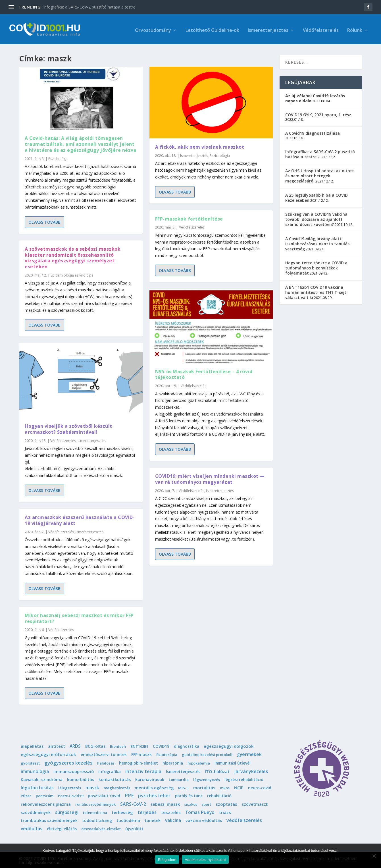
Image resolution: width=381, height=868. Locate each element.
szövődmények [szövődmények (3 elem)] (36, 811)
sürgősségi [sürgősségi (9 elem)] (67, 811)
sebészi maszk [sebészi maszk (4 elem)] (165, 803)
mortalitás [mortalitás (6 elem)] (204, 786)
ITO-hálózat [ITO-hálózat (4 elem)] (217, 770)
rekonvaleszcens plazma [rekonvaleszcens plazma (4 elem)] (46, 803)
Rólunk (355, 29)
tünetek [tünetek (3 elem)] (153, 820)
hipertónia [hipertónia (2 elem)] (173, 762)
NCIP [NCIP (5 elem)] (239, 786)
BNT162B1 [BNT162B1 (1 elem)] (139, 746)
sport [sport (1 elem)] (206, 803)
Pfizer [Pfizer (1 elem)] (26, 795)
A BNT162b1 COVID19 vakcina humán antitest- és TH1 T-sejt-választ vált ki (317, 291)
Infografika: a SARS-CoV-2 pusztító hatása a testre (89, 7)
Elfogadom (167, 860)
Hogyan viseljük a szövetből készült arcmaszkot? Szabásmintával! (68, 428)
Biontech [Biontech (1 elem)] (118, 746)
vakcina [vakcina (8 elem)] (173, 819)
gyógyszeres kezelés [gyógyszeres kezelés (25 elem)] (68, 762)
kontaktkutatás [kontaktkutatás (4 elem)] (115, 778)
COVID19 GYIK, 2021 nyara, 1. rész (318, 114)
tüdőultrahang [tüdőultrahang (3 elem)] (97, 820)
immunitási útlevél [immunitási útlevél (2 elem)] (233, 762)
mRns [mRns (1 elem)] (225, 787)
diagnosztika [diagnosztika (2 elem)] (187, 745)
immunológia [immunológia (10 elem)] (35, 770)
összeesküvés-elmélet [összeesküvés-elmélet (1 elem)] (101, 828)
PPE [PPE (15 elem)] (129, 795)
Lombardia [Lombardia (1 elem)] (179, 778)
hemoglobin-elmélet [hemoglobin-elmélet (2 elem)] (139, 762)
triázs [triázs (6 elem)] (225, 811)
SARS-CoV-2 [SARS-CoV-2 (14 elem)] (133, 803)
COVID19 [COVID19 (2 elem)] (161, 745)
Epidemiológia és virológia (72, 274)
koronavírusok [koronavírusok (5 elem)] (150, 778)
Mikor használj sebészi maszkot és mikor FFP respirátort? (79, 617)
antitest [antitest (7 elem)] (57, 745)
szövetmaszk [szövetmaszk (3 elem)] (255, 803)
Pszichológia (58, 158)
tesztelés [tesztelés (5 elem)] (171, 811)
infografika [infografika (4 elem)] (110, 770)
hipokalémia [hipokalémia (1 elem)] (199, 762)
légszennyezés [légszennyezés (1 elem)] (207, 778)
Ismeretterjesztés (268, 29)
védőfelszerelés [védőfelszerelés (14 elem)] (244, 819)
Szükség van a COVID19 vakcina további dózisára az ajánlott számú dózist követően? (316, 218)
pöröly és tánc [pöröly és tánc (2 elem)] (189, 795)
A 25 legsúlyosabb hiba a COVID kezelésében (317, 197)
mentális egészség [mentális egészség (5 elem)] (154, 786)
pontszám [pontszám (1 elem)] (45, 795)
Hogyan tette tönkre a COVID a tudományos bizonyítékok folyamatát (316, 267)
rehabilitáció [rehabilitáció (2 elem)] (219, 795)
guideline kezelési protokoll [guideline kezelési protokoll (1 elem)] (207, 753)
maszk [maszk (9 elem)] (92, 786)
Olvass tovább (44, 221)
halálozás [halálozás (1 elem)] (106, 762)
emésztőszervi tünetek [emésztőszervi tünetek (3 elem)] (104, 753)
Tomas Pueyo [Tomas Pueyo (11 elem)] (200, 811)
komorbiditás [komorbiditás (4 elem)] (81, 778)
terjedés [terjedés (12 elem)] (147, 811)
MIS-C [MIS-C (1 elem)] (183, 787)
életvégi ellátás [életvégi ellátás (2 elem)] (62, 828)
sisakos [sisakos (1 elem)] (191, 803)
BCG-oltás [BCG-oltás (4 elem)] (95, 745)
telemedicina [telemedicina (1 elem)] (95, 811)
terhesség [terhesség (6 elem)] (122, 811)
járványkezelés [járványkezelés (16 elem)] (251, 770)
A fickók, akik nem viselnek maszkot (200, 146)
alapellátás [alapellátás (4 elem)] (32, 745)
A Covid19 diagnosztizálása (313, 132)
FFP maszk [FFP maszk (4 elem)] (141, 753)
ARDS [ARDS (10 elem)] (75, 745)
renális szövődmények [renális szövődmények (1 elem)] (95, 803)
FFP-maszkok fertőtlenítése (189, 218)
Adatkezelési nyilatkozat (205, 860)
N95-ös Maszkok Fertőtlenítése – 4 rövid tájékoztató (204, 373)
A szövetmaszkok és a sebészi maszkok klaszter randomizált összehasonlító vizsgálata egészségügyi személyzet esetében (73, 257)
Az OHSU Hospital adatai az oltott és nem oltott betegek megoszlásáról (320, 175)
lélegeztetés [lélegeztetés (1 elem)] (70, 787)
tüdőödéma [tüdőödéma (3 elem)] (128, 820)
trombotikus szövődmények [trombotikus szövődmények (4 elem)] (49, 820)
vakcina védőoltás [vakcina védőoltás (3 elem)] (204, 820)
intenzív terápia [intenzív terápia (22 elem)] (143, 770)
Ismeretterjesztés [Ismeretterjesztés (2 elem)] (183, 770)
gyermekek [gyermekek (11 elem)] (249, 753)
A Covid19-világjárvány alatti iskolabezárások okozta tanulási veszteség (318, 243)
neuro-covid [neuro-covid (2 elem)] (260, 787)
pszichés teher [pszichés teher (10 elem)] (154, 795)
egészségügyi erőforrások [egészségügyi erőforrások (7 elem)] (48, 753)
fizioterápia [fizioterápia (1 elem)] (167, 753)
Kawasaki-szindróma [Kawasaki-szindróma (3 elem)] (42, 778)
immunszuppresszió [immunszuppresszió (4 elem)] (74, 770)
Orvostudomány (153, 29)
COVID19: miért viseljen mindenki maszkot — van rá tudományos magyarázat (210, 478)
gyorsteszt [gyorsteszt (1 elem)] (30, 762)
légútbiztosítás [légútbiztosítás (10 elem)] (37, 786)
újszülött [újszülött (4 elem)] (134, 828)
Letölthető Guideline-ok (212, 29)
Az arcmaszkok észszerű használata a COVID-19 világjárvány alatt (80, 519)
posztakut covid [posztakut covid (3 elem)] (104, 795)
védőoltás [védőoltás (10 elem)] (32, 828)
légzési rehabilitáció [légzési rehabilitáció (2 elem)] (244, 778)
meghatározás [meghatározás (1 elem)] (117, 787)
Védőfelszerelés (321, 29)
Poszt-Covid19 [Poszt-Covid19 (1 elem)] (71, 795)
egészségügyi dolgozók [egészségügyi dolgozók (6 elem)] (229, 745)
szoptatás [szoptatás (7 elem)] (226, 803)
